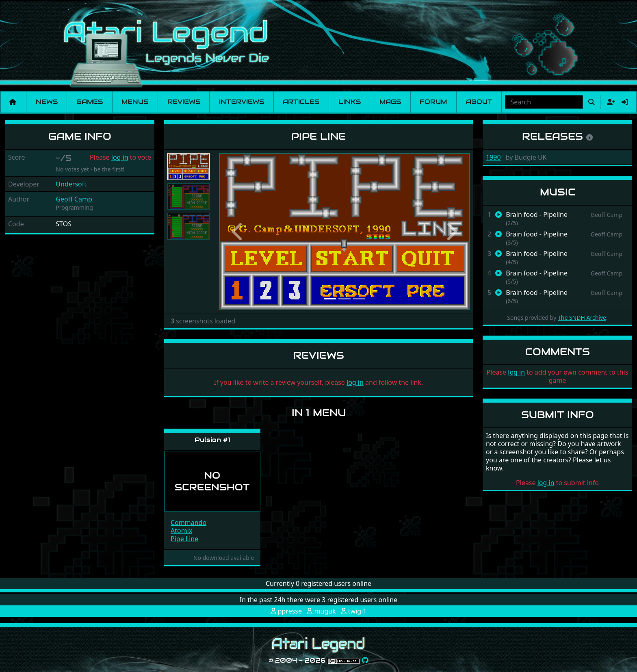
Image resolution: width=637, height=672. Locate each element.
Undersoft (71, 184)
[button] (238, 232)
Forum (433, 102)
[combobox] (544, 102)
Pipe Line (184, 539)
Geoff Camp (74, 199)
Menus (135, 102)
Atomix (181, 531)
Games (90, 102)
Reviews (184, 102)
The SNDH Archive (582, 318)
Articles (301, 102)
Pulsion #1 (212, 440)
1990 (493, 157)
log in (120, 157)
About (479, 102)
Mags (390, 102)
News (47, 102)
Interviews (242, 102)
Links (350, 102)
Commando (188, 522)
